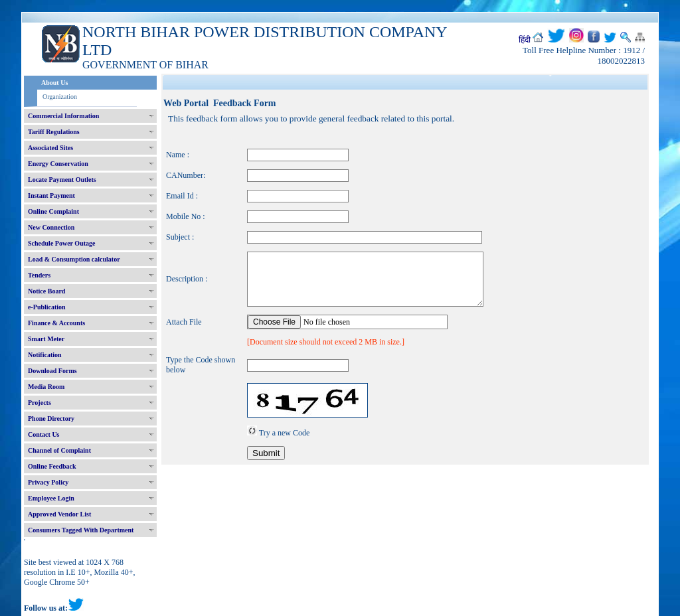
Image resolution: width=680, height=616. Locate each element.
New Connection (51, 227)
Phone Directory (51, 419)
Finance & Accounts (56, 323)
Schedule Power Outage (61, 243)
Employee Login (51, 498)
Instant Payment (51, 195)
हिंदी (525, 40)
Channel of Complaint (59, 450)
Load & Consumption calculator (74, 259)
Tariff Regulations (54, 132)
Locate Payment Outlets (62, 180)
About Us (54, 83)
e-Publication (47, 307)
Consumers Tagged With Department (81, 530)
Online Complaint (53, 211)
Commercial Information (63, 116)
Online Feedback (52, 466)
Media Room (46, 387)
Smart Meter (46, 339)
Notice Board (46, 291)
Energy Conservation (58, 164)
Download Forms (52, 371)
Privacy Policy (48, 482)
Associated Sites (50, 148)
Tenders (39, 275)
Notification (45, 355)
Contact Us (44, 434)
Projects (40, 403)
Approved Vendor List (59, 514)
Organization (60, 97)
